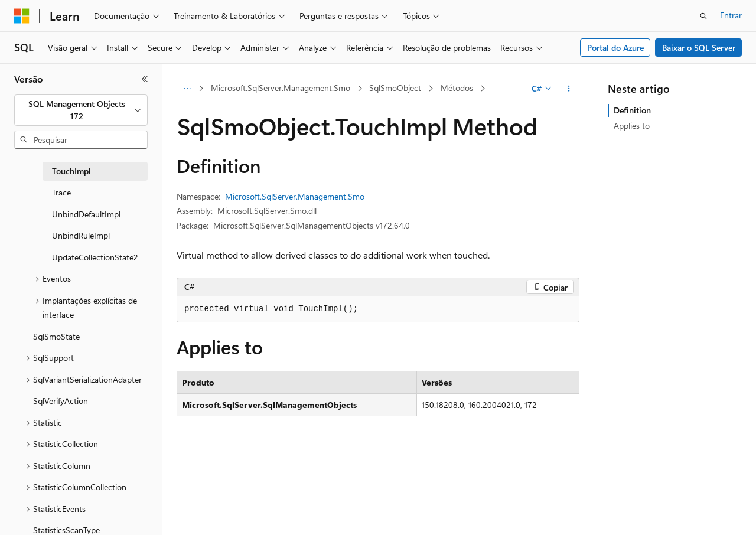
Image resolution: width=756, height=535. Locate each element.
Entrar (731, 15)
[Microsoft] (22, 16)
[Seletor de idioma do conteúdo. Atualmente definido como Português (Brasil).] (59, 516)
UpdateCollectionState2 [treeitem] (95, 257)
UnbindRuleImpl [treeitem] (81, 235)
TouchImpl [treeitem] (71, 171)
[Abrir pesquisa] (703, 16)
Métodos (457, 88)
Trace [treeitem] (61, 192)
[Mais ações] (569, 89)
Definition (632, 110)
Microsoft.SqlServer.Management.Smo (281, 88)
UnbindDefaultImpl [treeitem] (86, 214)
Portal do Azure (615, 48)
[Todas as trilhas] (187, 89)
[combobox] (81, 110)
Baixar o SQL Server (699, 48)
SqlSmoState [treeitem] (56, 336)
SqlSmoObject (395, 88)
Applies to (632, 125)
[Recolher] (145, 79)
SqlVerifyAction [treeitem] (61, 401)
